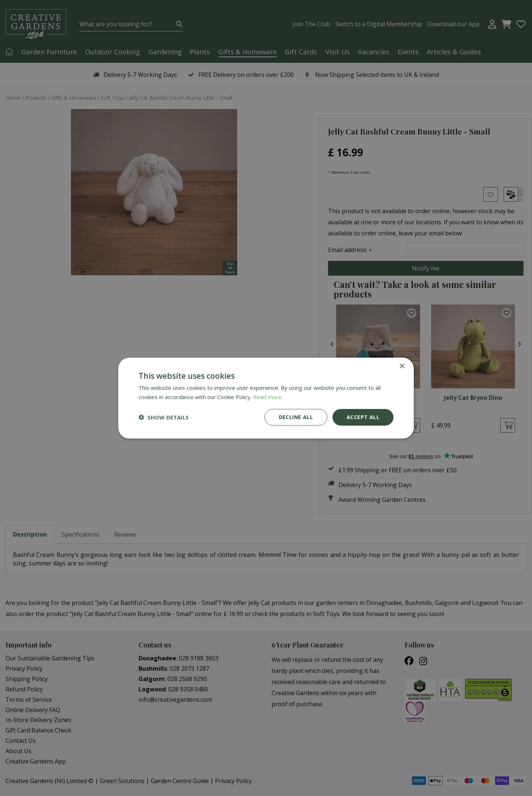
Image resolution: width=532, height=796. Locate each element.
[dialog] (266, 398)
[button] (164, 417)
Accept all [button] (363, 417)
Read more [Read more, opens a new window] (267, 397)
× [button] (402, 366)
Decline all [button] (296, 417)
